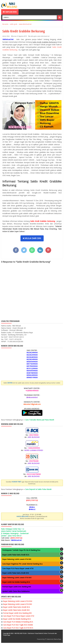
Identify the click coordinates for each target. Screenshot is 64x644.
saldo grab (33, 36)
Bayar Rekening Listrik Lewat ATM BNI (17, 578)
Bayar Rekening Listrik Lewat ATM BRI (17, 559)
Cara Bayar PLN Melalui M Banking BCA (18, 622)
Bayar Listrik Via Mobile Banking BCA (16, 582)
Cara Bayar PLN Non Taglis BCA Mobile (18, 625)
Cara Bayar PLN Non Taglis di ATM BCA (18, 628)
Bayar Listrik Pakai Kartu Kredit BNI (16, 573)
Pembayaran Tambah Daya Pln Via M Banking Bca (21, 550)
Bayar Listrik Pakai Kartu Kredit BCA (16, 555)
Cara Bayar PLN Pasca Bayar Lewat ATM (18, 568)
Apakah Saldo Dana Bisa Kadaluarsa (16, 591)
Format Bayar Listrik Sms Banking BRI (17, 587)
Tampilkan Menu (10, 12)
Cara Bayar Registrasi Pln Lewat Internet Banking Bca (22, 564)
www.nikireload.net (43, 36)
